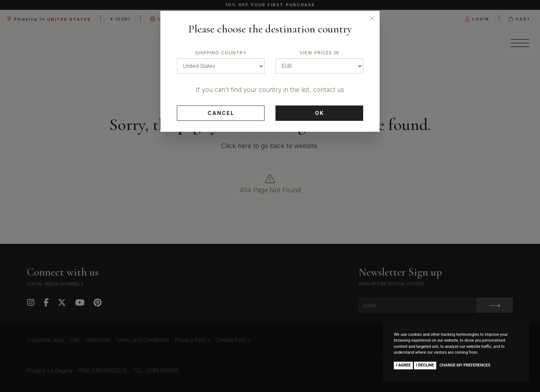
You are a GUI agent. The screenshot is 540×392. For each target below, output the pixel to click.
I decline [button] (425, 365)
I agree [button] (403, 365)
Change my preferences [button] (465, 365)
